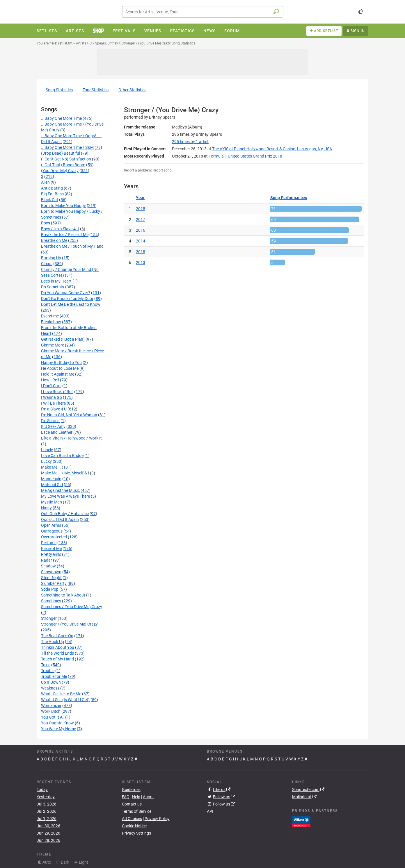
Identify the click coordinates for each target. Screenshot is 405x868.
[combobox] (203, 12)
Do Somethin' (53, 287)
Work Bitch (51, 711)
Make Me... (51, 467)
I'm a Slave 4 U (54, 409)
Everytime (50, 316)
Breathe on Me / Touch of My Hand (72, 246)
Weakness (50, 688)
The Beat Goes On (57, 636)
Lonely (47, 450)
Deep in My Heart (56, 281)
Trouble (48, 671)
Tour (96, 90)
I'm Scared (50, 421)
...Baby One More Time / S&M (67, 147)
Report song (162, 170)
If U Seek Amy (53, 426)
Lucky (46, 461)
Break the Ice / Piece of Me (65, 235)
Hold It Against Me (58, 374)
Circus (47, 264)
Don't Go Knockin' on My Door (67, 299)
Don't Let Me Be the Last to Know (71, 304)
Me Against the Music (60, 490)
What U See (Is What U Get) (65, 700)
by (190, 142)
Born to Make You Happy (63, 206)
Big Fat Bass (52, 194)
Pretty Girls (51, 554)
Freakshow (51, 322)
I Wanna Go (51, 397)
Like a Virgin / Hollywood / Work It (71, 438)
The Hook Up (53, 642)
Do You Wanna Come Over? (66, 293)
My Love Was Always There (65, 496)
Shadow (48, 566)
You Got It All (53, 717)
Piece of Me (51, 549)
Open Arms (51, 525)
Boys (46, 223)
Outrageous (52, 531)
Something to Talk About (63, 595)
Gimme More (53, 345)
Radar (47, 560)
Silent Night (51, 578)
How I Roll (50, 380)
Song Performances (289, 198)
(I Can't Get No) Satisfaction (66, 159)
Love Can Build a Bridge (62, 456)
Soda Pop (50, 589)
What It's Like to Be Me (61, 694)
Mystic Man (51, 502)
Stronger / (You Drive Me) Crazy (69, 624)
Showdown (51, 572)
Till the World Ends (57, 653)
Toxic (46, 665)
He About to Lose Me (60, 368)
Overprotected (54, 537)
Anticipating (52, 188)
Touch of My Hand (57, 659)
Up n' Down (51, 682)
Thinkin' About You (58, 647)
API (210, 811)
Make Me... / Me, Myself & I (65, 473)
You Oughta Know (57, 723)
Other (132, 90)
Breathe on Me (54, 240)
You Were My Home (58, 729)
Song (59, 90)
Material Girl (52, 485)
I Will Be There (53, 403)
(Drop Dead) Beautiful (61, 153)
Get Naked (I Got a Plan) (63, 339)
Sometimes (51, 601)
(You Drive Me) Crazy (60, 171)
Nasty (46, 508)
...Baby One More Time (61, 118)
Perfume (49, 543)
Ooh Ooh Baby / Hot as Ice (65, 514)
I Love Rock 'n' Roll (57, 392)
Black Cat (50, 200)
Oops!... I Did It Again (60, 519)
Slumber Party (54, 583)
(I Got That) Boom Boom (63, 165)
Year (140, 198)
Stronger (49, 618)
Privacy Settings (136, 833)
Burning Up (51, 258)
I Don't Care (51, 386)
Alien (45, 182)
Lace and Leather (57, 432)
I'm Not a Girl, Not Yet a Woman (69, 415)
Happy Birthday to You (61, 362)
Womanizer (51, 706)
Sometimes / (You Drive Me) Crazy (72, 607)
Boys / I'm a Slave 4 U (60, 229)
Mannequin (51, 479)
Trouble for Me (54, 676)
